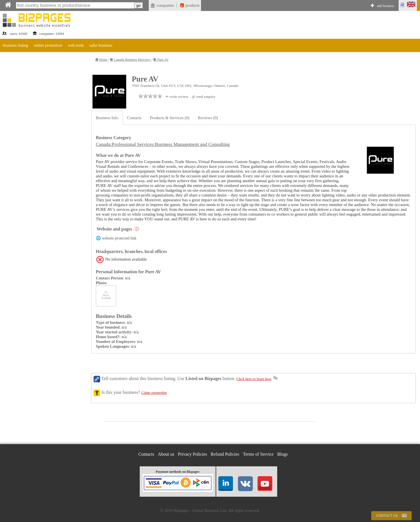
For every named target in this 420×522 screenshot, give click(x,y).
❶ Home (102, 60)
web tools (76, 45)
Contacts (134, 118)
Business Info (107, 118)
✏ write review (177, 97)
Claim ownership (154, 393)
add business (386, 6)
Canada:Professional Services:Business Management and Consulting (163, 144)
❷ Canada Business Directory (131, 60)
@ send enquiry (204, 97)
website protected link (119, 238)
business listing (15, 45)
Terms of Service (258, 454)
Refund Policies (225, 454)
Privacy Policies (193, 454)
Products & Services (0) (170, 118)
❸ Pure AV (161, 60)
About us (166, 454)
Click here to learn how (254, 379)
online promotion (48, 45)
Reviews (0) (208, 118)
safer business (101, 45)
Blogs (282, 454)
